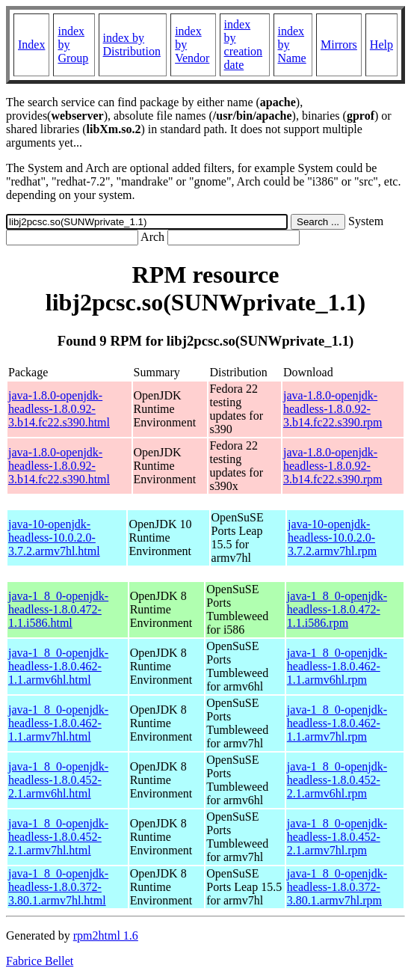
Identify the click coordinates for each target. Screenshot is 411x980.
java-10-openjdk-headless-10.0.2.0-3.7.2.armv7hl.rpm (332, 538)
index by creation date (244, 45)
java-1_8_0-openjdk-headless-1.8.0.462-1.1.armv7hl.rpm (337, 723)
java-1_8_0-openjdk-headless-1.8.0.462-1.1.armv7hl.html (58, 723)
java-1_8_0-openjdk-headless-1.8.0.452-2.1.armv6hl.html (58, 780)
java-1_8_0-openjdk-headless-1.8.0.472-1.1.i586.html (58, 609)
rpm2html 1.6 (106, 935)
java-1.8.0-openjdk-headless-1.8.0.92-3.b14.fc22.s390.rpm (333, 409)
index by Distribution (132, 45)
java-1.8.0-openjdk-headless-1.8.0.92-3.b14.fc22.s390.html (59, 409)
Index (31, 45)
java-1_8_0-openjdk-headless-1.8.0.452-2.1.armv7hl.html (58, 837)
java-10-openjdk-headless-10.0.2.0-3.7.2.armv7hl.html (54, 538)
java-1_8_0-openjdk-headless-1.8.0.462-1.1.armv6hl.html (58, 666)
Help (381, 45)
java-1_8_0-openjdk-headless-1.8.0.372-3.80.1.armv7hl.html (58, 887)
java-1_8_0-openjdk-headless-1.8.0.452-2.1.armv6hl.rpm (337, 780)
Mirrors (339, 45)
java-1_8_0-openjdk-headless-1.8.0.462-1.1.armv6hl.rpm (337, 666)
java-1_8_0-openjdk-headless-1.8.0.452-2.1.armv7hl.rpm (337, 837)
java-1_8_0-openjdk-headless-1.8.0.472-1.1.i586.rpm (337, 609)
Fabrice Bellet (40, 961)
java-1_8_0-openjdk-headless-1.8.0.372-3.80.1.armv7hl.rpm (337, 887)
